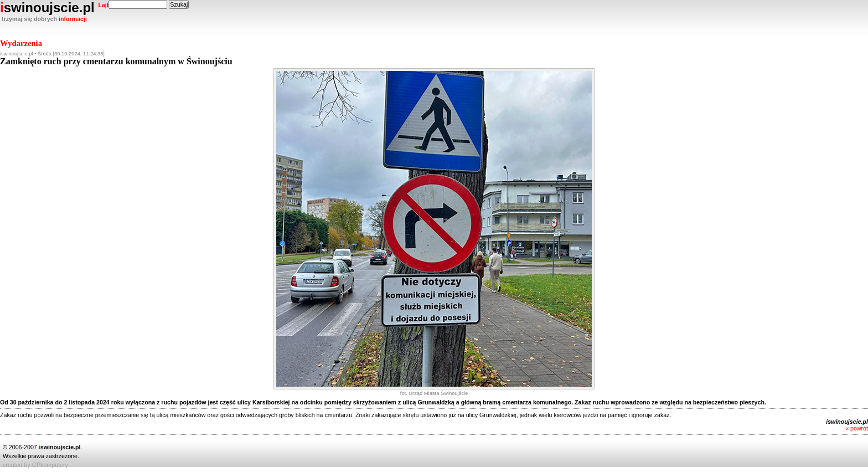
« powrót (857, 428)
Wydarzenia (21, 43)
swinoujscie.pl (54, 7)
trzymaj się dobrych (44, 19)
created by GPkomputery (35, 465)
